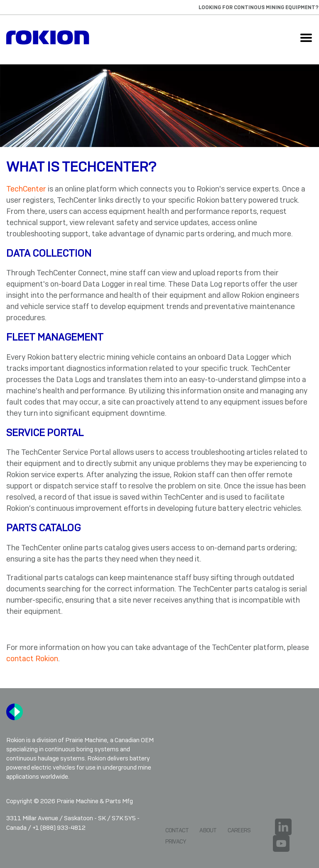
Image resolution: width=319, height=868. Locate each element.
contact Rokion (32, 658)
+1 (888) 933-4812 (59, 828)
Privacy (176, 841)
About (208, 830)
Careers (239, 830)
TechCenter (26, 189)
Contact (177, 830)
